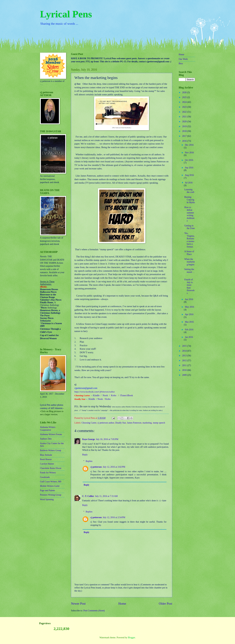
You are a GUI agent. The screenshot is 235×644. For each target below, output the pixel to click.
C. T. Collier (88, 496)
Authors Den (46, 439)
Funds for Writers (48, 473)
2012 (185, 360)
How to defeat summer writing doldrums (189, 214)
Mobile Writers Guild (50, 486)
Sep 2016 (189, 168)
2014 (185, 351)
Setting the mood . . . (189, 272)
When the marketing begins (189, 262)
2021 (185, 117)
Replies (89, 461)
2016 (185, 141)
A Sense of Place (189, 253)
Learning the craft (189, 191)
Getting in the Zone (189, 227)
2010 (185, 370)
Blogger (131, 638)
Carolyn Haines (47, 464)
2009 (185, 375)
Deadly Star (121, 423)
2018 (185, 131)
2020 (185, 122)
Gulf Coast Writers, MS (51, 482)
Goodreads (45, 477)
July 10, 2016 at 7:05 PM (107, 439)
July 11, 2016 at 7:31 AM (106, 496)
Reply (85, 455)
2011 (185, 365)
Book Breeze (46, 459)
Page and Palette (47, 490)
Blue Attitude (46, 455)
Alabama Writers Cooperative (48, 429)
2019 (185, 126)
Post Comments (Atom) (94, 611)
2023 (185, 107)
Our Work (183, 59)
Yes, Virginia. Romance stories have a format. (189, 240)
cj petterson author (106, 423)
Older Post (165, 604)
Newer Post (78, 604)
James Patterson (134, 423)
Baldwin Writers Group (51, 450)
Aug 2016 (189, 175)
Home (122, 604)
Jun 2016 (189, 299)
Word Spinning (47, 499)
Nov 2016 (189, 153)
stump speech (159, 423)
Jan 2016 (189, 337)
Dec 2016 (189, 145)
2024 (185, 102)
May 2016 (189, 307)
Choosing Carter (89, 423)
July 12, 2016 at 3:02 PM (114, 467)
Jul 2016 (189, 183)
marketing (147, 423)
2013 (185, 356)
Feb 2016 (189, 330)
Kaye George (89, 439)
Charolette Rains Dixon (51, 468)
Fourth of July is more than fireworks (189, 286)
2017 (185, 136)
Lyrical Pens (66, 14)
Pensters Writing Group (51, 495)
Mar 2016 (189, 322)
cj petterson (96, 467)
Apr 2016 (189, 314)
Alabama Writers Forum (51, 434)
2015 (185, 346)
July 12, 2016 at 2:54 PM (114, 517)
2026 (185, 92)
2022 (185, 112)
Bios (181, 64)
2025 (185, 97)
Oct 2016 (189, 160)
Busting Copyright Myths (189, 200)
